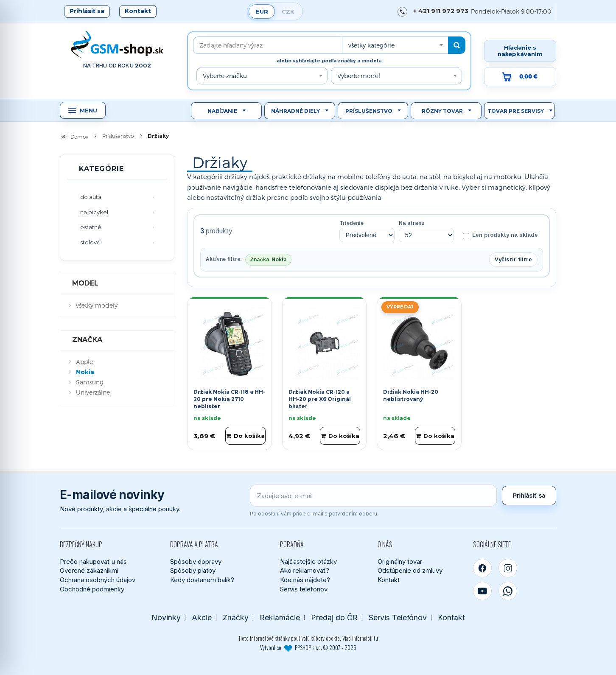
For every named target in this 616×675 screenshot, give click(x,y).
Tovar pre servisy (516, 111)
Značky (236, 618)
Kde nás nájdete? (305, 580)
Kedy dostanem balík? (202, 580)
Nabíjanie (222, 111)
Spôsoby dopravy (196, 562)
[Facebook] (482, 568)
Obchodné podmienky (92, 589)
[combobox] (395, 45)
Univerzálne (93, 392)
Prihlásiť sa (87, 11)
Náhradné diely (295, 111)
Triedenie (351, 223)
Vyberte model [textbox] (359, 76)
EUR (262, 11)
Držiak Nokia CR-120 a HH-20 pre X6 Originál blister (320, 399)
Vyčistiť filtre (513, 259)
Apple (84, 362)
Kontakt (138, 11)
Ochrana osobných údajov (98, 580)
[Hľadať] (457, 45)
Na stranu (412, 223)
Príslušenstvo (369, 111)
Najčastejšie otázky (308, 562)
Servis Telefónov (398, 618)
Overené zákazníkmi (89, 570)
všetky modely (97, 305)
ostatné (91, 227)
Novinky (166, 618)
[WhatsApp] (508, 591)
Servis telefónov (304, 589)
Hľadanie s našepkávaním (520, 51)
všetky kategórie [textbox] (371, 45)
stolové (90, 242)
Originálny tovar (400, 562)
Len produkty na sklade (500, 235)
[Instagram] (508, 568)
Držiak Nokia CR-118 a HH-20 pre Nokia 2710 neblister (229, 399)
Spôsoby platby (193, 570)
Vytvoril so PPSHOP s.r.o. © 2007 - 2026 (308, 647)
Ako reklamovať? (305, 570)
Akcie (202, 618)
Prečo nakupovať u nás (93, 562)
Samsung (90, 382)
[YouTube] (482, 591)
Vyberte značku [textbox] (225, 76)
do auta (91, 197)
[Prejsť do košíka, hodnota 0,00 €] (520, 77)
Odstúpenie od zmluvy (410, 570)
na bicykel (94, 212)
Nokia (85, 372)
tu (376, 638)
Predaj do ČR (334, 618)
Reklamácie (280, 618)
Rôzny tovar (442, 111)
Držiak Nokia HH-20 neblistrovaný (411, 395)
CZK (288, 11)
